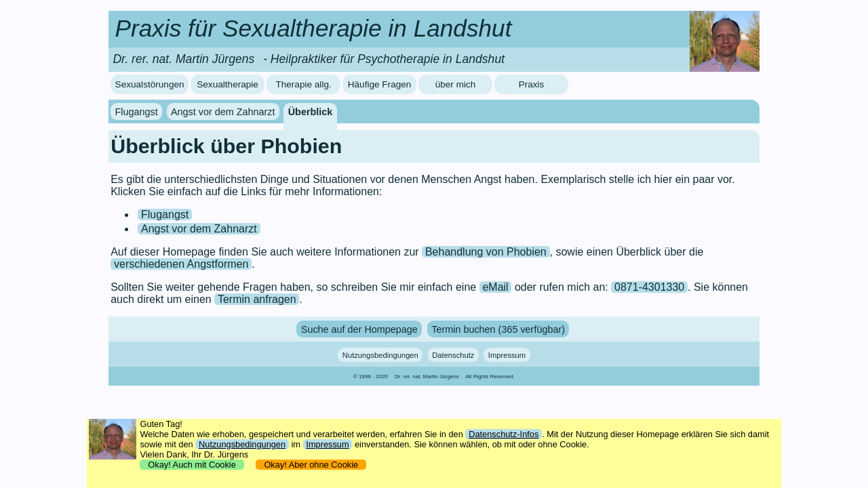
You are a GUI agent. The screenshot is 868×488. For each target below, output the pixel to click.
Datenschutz (453, 355)
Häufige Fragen (380, 84)
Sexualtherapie (228, 84)
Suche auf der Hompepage (359, 329)
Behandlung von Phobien (486, 252)
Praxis (532, 84)
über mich (456, 84)
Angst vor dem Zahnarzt (223, 112)
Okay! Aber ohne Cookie (311, 465)
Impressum (507, 355)
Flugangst (137, 112)
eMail (495, 287)
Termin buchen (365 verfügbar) (498, 329)
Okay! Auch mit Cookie (192, 465)
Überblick (311, 112)
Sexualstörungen (150, 84)
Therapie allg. (303, 84)
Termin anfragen (257, 299)
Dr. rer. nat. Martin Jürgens (427, 377)
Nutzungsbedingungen (380, 355)
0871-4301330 (649, 287)
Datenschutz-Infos (504, 434)
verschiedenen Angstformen (181, 264)
